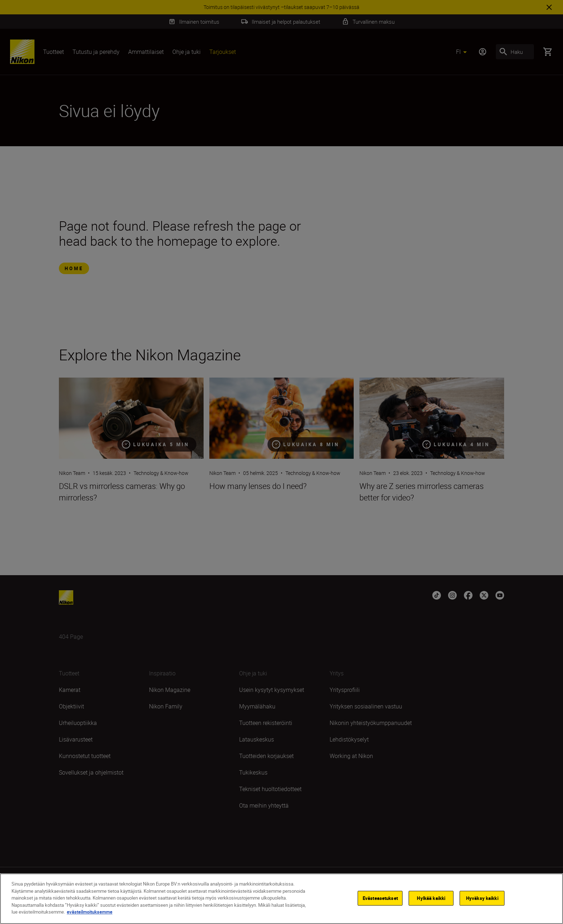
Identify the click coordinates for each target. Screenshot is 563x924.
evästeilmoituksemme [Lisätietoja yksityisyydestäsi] (90, 913)
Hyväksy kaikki (482, 898)
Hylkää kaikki (431, 898)
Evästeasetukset (380, 898)
